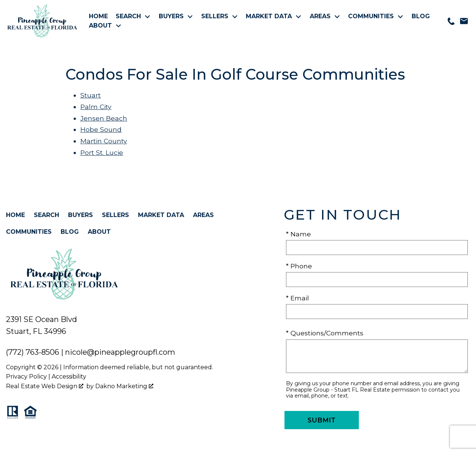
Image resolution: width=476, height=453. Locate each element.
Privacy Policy (26, 377)
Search (46, 215)
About (99, 232)
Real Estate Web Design (45, 386)
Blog (421, 16)
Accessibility (69, 377)
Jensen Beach (104, 118)
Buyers (81, 215)
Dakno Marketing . (125, 386)
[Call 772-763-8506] (451, 21)
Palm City (96, 107)
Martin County (104, 141)
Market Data (161, 215)
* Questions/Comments (325, 333)
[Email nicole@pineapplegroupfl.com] (464, 21)
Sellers (115, 215)
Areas (203, 215)
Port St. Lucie (102, 152)
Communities (29, 232)
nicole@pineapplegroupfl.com (120, 352)
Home (98, 16)
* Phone (299, 266)
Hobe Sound (101, 129)
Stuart (91, 95)
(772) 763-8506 (33, 352)
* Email (297, 298)
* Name (298, 234)
